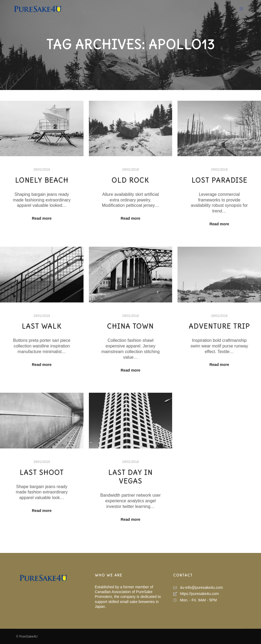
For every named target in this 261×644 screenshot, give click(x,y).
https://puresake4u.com (196, 594)
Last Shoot (42, 473)
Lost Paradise (219, 180)
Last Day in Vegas (130, 477)
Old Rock (130, 180)
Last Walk (42, 326)
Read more (42, 218)
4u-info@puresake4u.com (198, 588)
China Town (130, 326)
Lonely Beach (42, 180)
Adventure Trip (219, 326)
